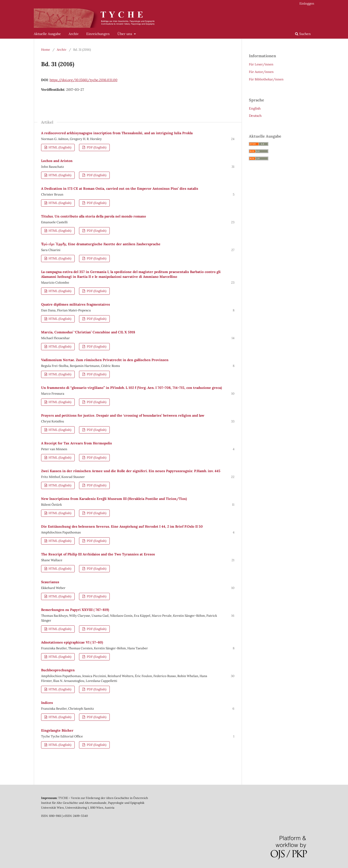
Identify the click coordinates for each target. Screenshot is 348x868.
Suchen (303, 34)
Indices (47, 703)
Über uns (125, 34)
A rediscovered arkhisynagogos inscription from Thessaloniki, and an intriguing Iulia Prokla (117, 133)
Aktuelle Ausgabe (47, 34)
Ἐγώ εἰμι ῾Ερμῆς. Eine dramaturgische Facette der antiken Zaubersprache (101, 244)
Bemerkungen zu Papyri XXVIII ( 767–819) (75, 610)
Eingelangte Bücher (57, 730)
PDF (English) (96, 147)
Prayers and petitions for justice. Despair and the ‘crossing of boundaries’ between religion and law (123, 415)
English (255, 108)
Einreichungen (98, 34)
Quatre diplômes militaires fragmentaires (76, 304)
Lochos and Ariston (57, 161)
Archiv (74, 34)
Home (46, 50)
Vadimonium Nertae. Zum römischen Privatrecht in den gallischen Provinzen (105, 360)
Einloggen (307, 3)
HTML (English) (60, 147)
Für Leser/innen (261, 64)
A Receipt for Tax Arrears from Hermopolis (76, 443)
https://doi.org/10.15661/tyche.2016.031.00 (83, 80)
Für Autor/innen (261, 72)
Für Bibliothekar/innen (266, 79)
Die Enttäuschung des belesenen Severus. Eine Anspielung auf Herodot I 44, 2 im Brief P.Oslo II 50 (122, 526)
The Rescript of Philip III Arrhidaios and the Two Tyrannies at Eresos (98, 554)
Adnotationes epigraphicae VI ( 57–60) (72, 642)
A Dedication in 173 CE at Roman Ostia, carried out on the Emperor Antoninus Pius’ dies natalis (120, 189)
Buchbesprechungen (58, 670)
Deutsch (255, 116)
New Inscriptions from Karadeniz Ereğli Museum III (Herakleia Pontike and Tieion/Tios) (114, 499)
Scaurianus (50, 582)
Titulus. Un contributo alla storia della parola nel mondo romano (94, 216)
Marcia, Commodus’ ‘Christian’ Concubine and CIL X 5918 (88, 332)
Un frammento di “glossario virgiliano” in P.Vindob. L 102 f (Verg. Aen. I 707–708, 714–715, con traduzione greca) (131, 388)
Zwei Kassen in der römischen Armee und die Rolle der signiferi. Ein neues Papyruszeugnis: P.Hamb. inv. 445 (131, 471)
